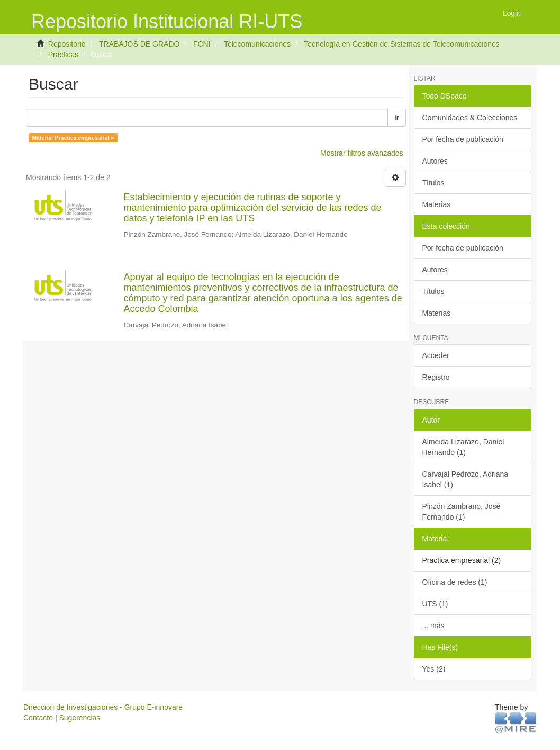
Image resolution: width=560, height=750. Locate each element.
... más (433, 626)
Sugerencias (79, 718)
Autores (435, 161)
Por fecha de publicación (463, 139)
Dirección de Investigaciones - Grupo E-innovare (103, 707)
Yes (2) (434, 669)
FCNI (202, 44)
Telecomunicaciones (257, 44)
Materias (437, 204)
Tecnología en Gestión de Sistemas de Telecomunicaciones (401, 44)
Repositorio (67, 44)
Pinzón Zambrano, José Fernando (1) (462, 512)
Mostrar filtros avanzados (362, 153)
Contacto (38, 718)
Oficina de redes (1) (455, 582)
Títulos (433, 183)
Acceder (436, 355)
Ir (397, 118)
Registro (436, 377)
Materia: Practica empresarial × (73, 138)
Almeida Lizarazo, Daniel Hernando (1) (463, 447)
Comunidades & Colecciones (470, 118)
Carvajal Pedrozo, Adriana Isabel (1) (466, 479)
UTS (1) (435, 604)
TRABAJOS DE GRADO (139, 44)
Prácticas (64, 55)
